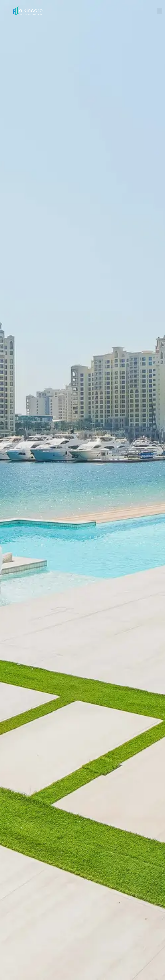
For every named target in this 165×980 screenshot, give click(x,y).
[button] (159, 11)
